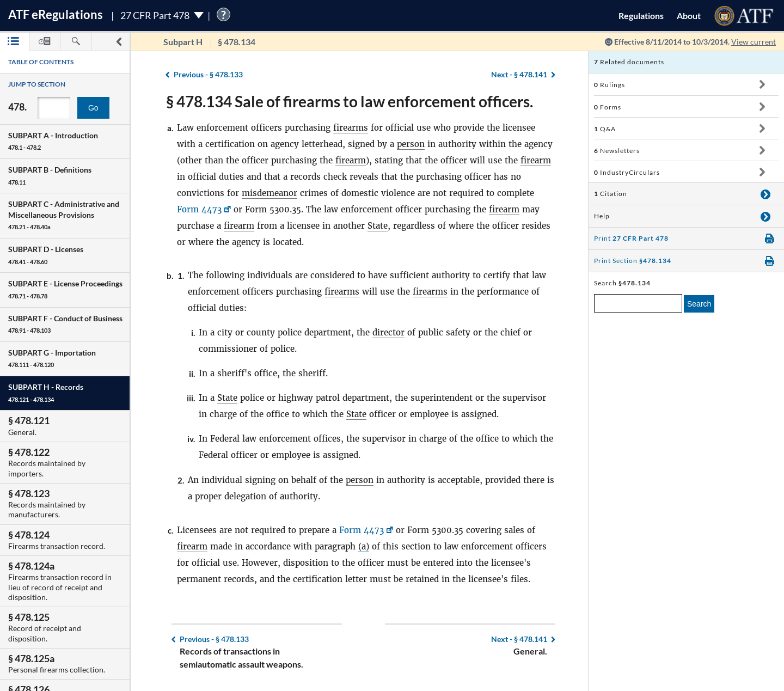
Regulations (641, 16)
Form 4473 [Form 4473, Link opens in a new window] (199, 209)
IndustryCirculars (627, 172)
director (388, 332)
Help (602, 216)
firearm (351, 160)
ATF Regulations (56, 14)
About (689, 16)
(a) (364, 546)
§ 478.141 (519, 74)
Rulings (610, 85)
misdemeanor (269, 193)
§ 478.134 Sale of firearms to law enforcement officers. (350, 101)
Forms (608, 107)
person (411, 144)
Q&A (605, 129)
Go (93, 108)
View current (754, 42)
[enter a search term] (638, 303)
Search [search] (699, 304)
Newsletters (617, 151)
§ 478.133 (208, 74)
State (378, 226)
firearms (351, 128)
